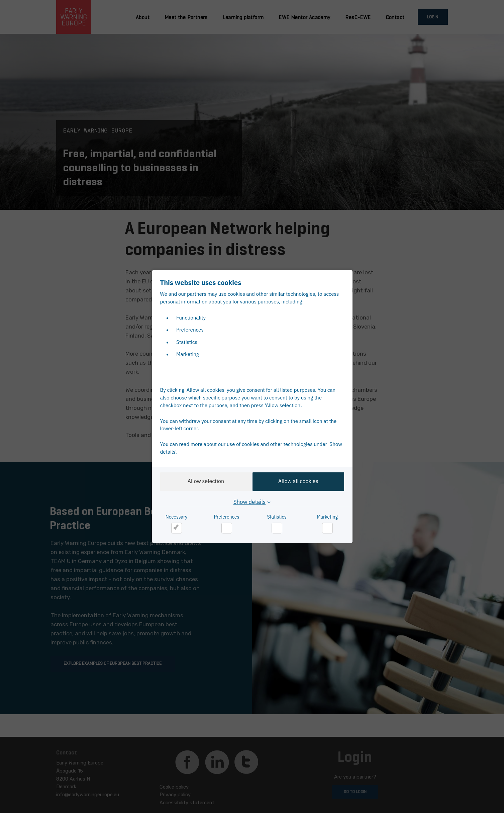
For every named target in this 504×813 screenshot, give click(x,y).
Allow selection (204, 481)
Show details (250, 502)
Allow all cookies (300, 481)
